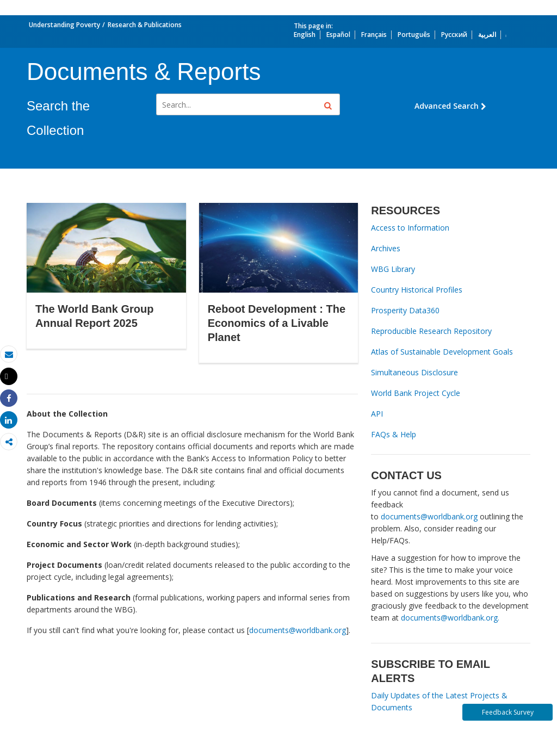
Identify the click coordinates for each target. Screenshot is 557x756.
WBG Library (393, 269)
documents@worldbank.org (298, 630)
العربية (487, 35)
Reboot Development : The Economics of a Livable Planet (277, 323)
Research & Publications (145, 25)
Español (338, 35)
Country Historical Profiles (417, 290)
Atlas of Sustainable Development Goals (442, 352)
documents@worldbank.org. (450, 618)
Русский (454, 35)
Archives (386, 248)
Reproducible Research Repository (431, 331)
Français (374, 35)
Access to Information (410, 228)
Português (414, 35)
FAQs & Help (394, 434)
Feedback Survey (508, 712)
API (377, 414)
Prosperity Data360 (405, 310)
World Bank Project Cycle (416, 393)
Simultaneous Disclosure (414, 372)
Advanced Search (450, 106)
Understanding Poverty (64, 25)
